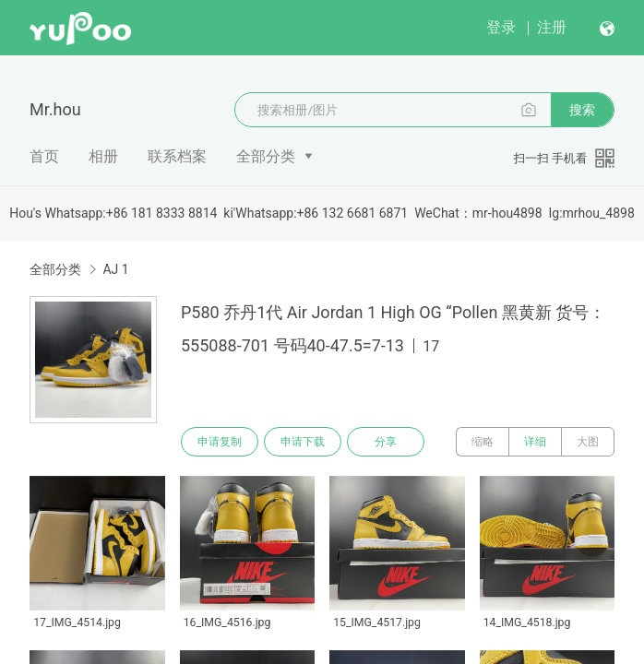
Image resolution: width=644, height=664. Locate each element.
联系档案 (177, 156)
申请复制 (220, 442)
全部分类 (266, 156)
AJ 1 (115, 269)
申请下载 (303, 442)
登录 (501, 27)
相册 (103, 156)
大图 (588, 442)
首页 (44, 156)
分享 (386, 442)
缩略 (483, 442)
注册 (552, 27)
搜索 (582, 110)
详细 (535, 442)
